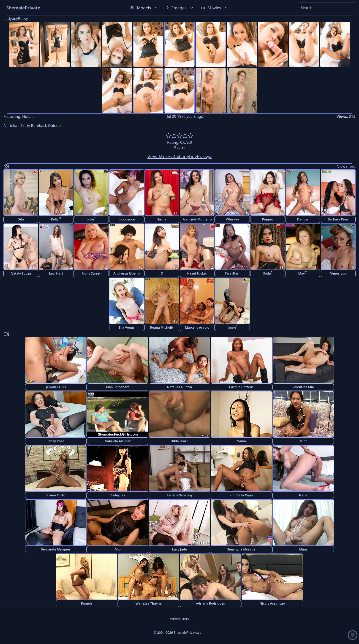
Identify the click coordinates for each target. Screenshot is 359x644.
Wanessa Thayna (149, 603)
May (303, 273)
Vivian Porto (56, 495)
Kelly (56, 219)
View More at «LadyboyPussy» (179, 156)
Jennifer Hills (56, 387)
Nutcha (28, 116)
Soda (268, 273)
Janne (233, 327)
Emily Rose (56, 441)
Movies (215, 8)
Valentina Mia (303, 387)
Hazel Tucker (197, 273)
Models (144, 8)
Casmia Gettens (241, 387)
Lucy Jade (179, 549)
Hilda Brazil (179, 441)
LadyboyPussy (16, 19)
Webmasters (179, 619)
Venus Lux (338, 273)
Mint (303, 441)
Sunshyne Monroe (241, 549)
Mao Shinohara (118, 387)
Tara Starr (232, 273)
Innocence (126, 219)
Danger (303, 219)
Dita (21, 219)
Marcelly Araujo (197, 327)
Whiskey (233, 219)
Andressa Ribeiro (126, 273)
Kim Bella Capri (241, 495)
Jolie (91, 219)
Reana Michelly (162, 327)
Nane (303, 495)
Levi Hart (56, 273)
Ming (303, 549)
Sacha (162, 219)
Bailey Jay (118, 495)
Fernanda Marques (56, 549)
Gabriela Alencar (118, 441)
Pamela (87, 603)
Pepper (268, 219)
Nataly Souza (21, 273)
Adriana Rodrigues (210, 603)
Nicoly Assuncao (272, 603)
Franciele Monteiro (197, 219)
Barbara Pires (338, 219)
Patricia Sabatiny (179, 495)
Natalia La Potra (179, 387)
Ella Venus (126, 327)
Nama (241, 441)
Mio (118, 549)
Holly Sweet (91, 273)
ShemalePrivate (23, 8)
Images (180, 8)
